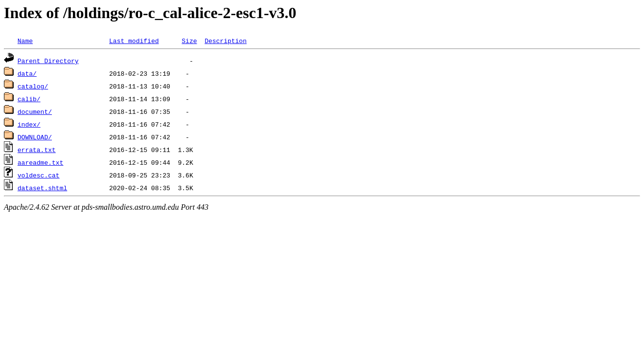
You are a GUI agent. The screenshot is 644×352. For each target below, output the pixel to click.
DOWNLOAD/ (35, 137)
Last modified (134, 41)
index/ (29, 124)
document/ (35, 111)
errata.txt (37, 150)
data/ (27, 73)
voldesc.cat (39, 175)
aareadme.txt (41, 162)
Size (189, 41)
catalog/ (33, 86)
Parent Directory (48, 61)
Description (226, 41)
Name (25, 41)
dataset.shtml (42, 188)
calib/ (29, 99)
